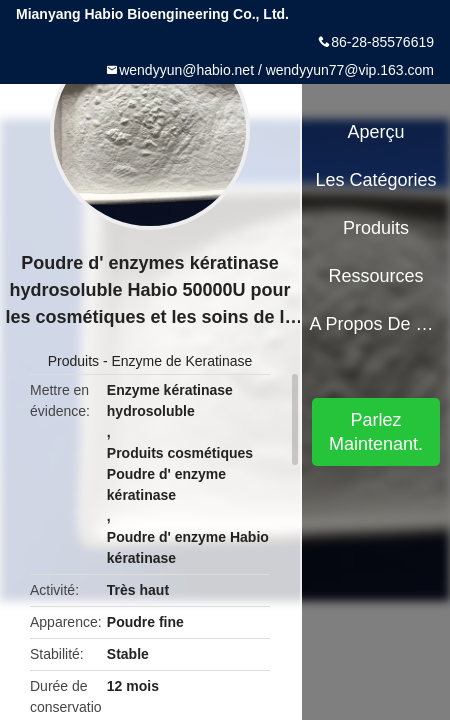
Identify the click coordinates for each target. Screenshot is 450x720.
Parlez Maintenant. (376, 432)
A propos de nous (375, 324)
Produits (73, 361)
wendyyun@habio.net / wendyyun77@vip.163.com (276, 70)
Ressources (376, 276)
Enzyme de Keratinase (181, 361)
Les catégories (376, 180)
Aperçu (376, 132)
